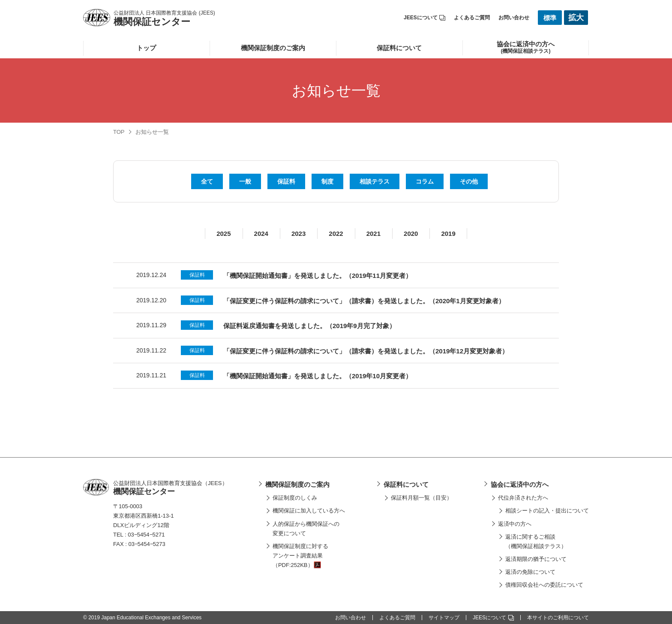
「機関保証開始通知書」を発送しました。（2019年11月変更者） (318, 276)
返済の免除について (530, 572)
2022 (336, 234)
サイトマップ (444, 618)
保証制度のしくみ (295, 498)
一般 (245, 181)
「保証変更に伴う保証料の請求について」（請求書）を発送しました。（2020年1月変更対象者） (364, 301)
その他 (469, 181)
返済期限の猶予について (536, 559)
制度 (327, 181)
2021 (373, 234)
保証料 (286, 181)
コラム (425, 181)
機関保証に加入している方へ (309, 511)
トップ (146, 48)
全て (207, 181)
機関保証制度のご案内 (273, 48)
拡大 (576, 18)
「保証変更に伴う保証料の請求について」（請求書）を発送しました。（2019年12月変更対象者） (366, 351)
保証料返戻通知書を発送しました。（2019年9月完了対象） (309, 326)
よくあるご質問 (472, 18)
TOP (119, 132)
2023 (298, 234)
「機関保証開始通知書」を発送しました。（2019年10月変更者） (318, 376)
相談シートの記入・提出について (547, 511)
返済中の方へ (515, 524)
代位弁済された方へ (523, 498)
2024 (261, 234)
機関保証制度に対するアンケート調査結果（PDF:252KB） (300, 556)
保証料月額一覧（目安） (421, 498)
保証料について (399, 48)
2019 (448, 234)
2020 (411, 234)
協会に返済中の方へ (520, 484)
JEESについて (424, 18)
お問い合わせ (514, 18)
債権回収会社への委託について (544, 585)
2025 (223, 234)
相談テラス (375, 181)
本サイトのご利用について (558, 618)
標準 (550, 18)
